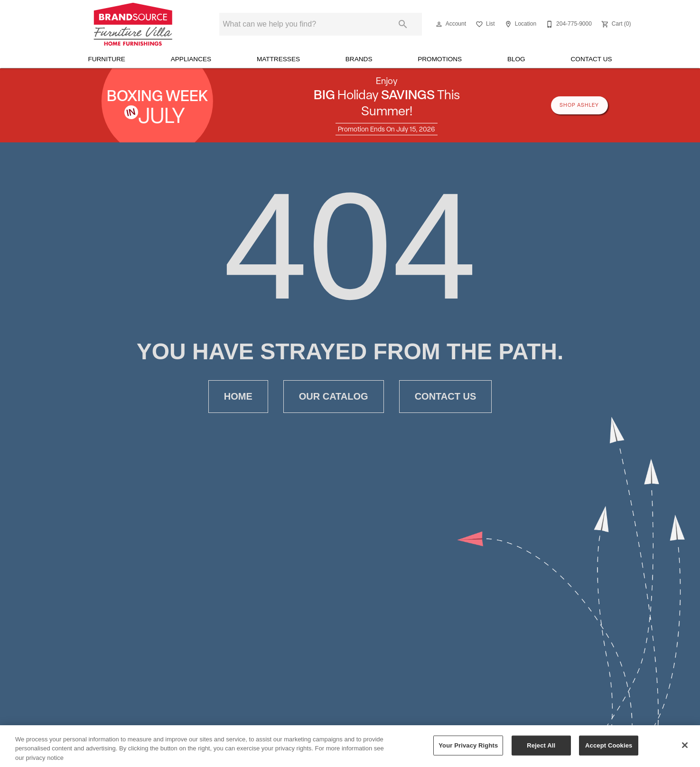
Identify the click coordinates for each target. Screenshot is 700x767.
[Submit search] (403, 24)
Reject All (541, 751)
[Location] (519, 24)
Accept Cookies (609, 751)
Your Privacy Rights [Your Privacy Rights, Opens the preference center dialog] (468, 751)
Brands (359, 59)
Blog (516, 59)
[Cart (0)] (615, 24)
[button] (439, 24)
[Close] (685, 751)
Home (238, 397)
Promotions (440, 59)
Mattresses (278, 59)
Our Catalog (334, 397)
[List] (484, 24)
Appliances (191, 59)
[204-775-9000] (568, 24)
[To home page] (133, 24)
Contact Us (591, 59)
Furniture (107, 59)
